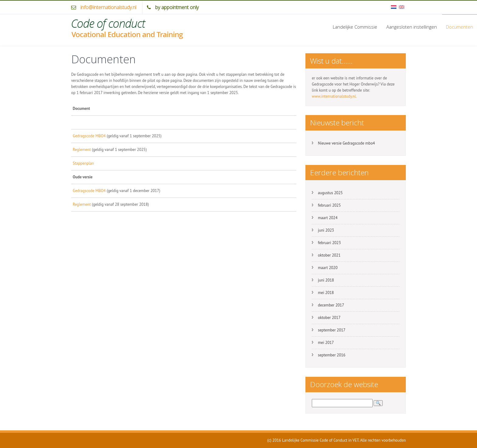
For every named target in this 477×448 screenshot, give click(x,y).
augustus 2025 (330, 193)
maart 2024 (328, 218)
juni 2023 (326, 230)
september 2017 (332, 330)
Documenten (460, 27)
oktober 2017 (329, 318)
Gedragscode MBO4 (89, 136)
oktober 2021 (329, 255)
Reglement (82, 150)
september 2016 (332, 355)
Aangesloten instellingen (412, 27)
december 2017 (331, 305)
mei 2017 (326, 343)
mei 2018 (326, 293)
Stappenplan (83, 163)
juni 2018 (326, 280)
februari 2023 (329, 243)
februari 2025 (329, 205)
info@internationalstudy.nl (108, 7)
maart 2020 (328, 268)
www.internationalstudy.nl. (334, 96)
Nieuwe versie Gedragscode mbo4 (346, 143)
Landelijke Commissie (355, 27)
